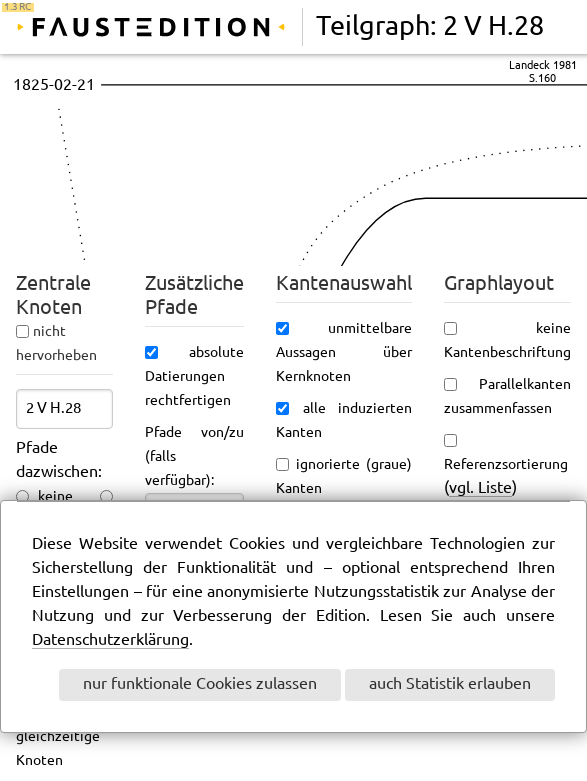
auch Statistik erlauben (450, 684)
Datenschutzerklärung (110, 640)
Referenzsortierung (506, 465)
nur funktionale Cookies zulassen (200, 684)
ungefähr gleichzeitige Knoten (64, 737)
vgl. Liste (480, 488)
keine (55, 497)
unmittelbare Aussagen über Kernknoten (344, 353)
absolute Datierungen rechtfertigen (194, 377)
